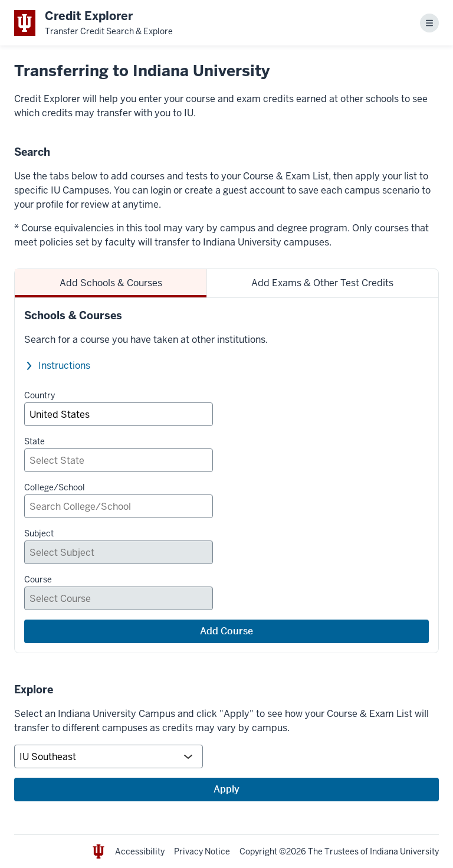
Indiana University (404, 851)
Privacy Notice (202, 851)
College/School (55, 487)
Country (40, 395)
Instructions (64, 366)
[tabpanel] (226, 475)
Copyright (258, 851)
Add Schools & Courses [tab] (111, 283)
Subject (39, 533)
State (35, 441)
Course (38, 579)
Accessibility (140, 851)
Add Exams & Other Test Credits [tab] (322, 283)
